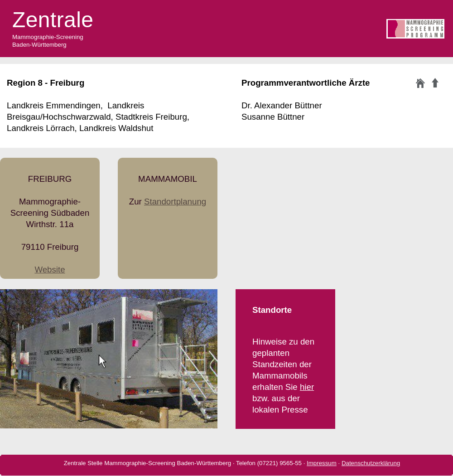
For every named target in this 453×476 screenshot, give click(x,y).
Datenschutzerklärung (371, 463)
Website (50, 270)
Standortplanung (175, 202)
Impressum (322, 463)
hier (307, 387)
